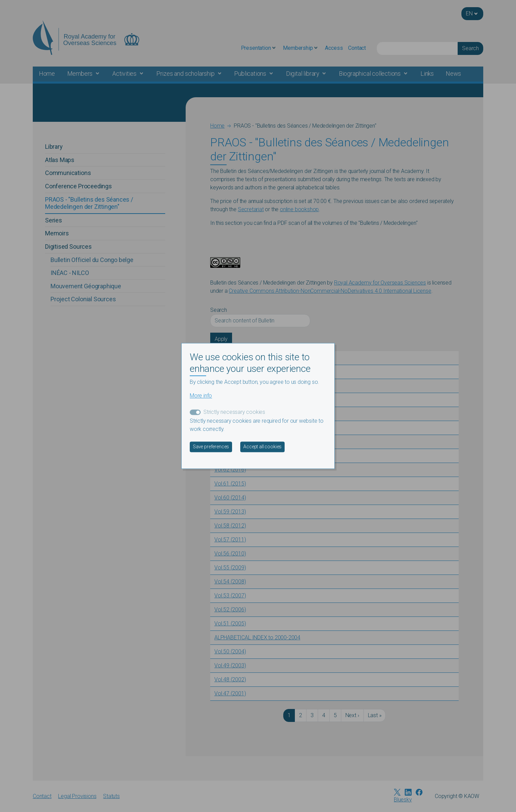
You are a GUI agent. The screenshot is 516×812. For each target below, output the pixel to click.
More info (201, 396)
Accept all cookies (262, 447)
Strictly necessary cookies (234, 412)
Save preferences (211, 447)
